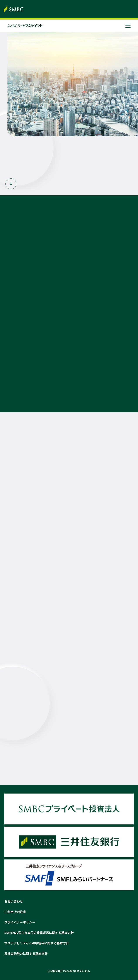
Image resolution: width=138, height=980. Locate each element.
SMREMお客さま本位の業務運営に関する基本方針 (39, 933)
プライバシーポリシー (20, 922)
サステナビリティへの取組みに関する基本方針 (37, 943)
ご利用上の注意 (15, 912)
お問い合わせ (14, 901)
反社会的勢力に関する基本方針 (26, 953)
